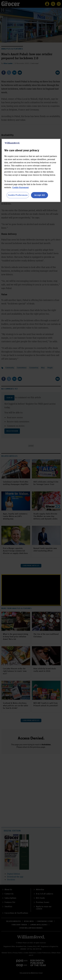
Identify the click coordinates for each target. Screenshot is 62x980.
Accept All (40, 195)
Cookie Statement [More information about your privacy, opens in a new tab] (20, 187)
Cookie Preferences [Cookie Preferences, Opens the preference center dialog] (18, 195)
